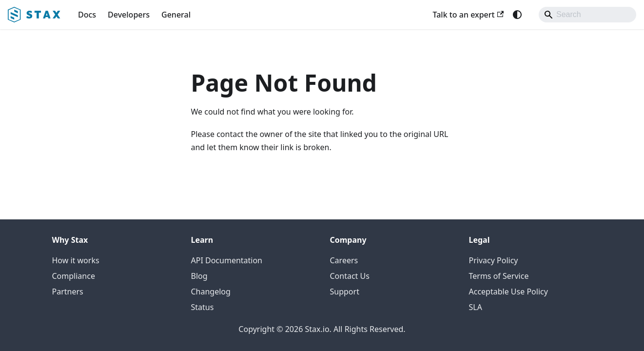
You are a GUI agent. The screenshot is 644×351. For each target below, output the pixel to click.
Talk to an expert (468, 15)
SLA (476, 307)
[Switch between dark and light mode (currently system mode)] (517, 15)
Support (345, 292)
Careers (344, 260)
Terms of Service (499, 276)
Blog (199, 276)
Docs (87, 15)
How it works (76, 260)
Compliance (74, 276)
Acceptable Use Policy (508, 292)
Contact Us (350, 276)
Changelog (211, 292)
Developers (129, 15)
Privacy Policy (494, 260)
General (176, 15)
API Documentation (227, 260)
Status (203, 307)
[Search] (587, 15)
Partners (68, 292)
